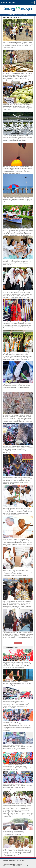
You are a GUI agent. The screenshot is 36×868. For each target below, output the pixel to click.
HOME (5, 18)
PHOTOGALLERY (8, 2)
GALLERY (10, 18)
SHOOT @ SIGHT (18, 18)
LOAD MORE (18, 643)
